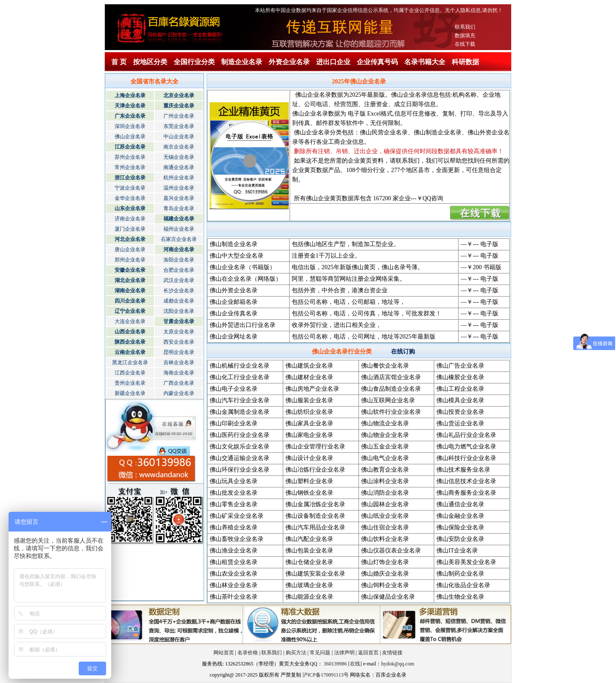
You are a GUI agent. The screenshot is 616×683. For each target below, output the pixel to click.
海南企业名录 (179, 373)
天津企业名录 (130, 106)
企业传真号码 (377, 62)
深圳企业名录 (130, 126)
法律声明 (344, 653)
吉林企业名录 (179, 362)
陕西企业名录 (130, 342)
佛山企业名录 (130, 137)
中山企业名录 (179, 137)
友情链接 (392, 653)
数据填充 (465, 36)
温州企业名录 (179, 188)
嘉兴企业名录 (179, 198)
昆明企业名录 (179, 352)
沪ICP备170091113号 (326, 675)
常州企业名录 (130, 167)
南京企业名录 (179, 147)
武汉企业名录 (179, 280)
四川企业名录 (130, 301)
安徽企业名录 (130, 270)
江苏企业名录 (130, 147)
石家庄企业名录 (179, 239)
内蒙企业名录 (179, 393)
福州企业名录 (179, 229)
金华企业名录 (130, 198)
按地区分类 (150, 62)
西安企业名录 (179, 342)
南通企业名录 (179, 167)
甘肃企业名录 (179, 321)
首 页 (119, 62)
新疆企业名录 (130, 393)
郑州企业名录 (130, 260)
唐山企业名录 (130, 249)
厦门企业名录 (130, 229)
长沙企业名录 (179, 291)
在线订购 (403, 352)
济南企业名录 (130, 219)
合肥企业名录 (179, 270)
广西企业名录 (179, 383)
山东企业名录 (130, 208)
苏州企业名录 (130, 157)
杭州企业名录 (179, 178)
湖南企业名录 (130, 291)
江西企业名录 (130, 373)
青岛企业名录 (179, 208)
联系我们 (465, 27)
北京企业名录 (179, 95)
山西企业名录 (130, 332)
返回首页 (368, 653)
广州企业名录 (179, 116)
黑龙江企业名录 (130, 362)
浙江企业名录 (130, 178)
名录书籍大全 (425, 62)
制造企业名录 (242, 62)
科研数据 (465, 62)
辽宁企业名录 (130, 311)
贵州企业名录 (130, 383)
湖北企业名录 (130, 280)
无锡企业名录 (179, 157)
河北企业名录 (130, 239)
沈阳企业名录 (179, 311)
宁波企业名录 (130, 188)
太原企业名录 (179, 332)
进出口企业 (333, 62)
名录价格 (248, 653)
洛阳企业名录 (179, 260)
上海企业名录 (130, 95)
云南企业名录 (130, 352)
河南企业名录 (179, 249)
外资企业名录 (289, 62)
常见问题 (320, 653)
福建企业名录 (179, 219)
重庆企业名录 (179, 106)
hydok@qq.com (398, 664)
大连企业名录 (130, 321)
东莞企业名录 (179, 126)
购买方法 (296, 653)
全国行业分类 (194, 62)
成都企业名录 (179, 301)
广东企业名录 (130, 116)
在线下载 (465, 44)
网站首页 (224, 653)
